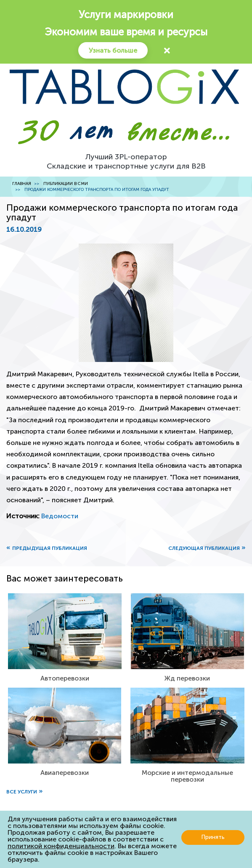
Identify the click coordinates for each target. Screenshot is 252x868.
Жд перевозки (187, 678)
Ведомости (60, 516)
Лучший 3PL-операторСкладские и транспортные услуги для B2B (126, 161)
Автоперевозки (65, 678)
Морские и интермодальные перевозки (187, 776)
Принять (213, 837)
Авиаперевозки (65, 773)
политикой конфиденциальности (61, 846)
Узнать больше (113, 50)
